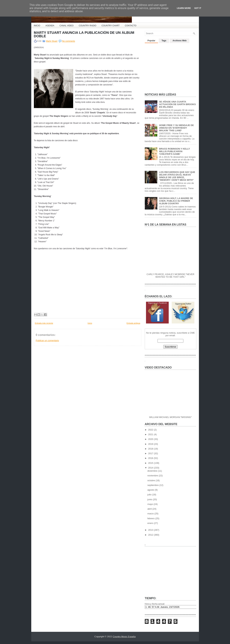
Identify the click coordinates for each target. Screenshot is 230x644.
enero (151, 523)
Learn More (184, 8)
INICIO (37, 26)
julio (150, 495)
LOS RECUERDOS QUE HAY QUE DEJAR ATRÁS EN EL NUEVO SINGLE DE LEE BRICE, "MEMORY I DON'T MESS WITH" (177, 176)
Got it (198, 8)
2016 (151, 458)
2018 (151, 449)
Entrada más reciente (44, 323)
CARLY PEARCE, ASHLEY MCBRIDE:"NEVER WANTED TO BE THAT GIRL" (170, 276)
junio (150, 499)
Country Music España (124, 637)
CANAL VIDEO (67, 26)
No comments (69, 41)
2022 (151, 430)
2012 (151, 535)
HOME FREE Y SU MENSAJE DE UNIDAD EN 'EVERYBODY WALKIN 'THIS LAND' (176, 128)
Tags (164, 41)
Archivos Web (180, 41)
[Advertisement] (171, 67)
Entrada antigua (133, 323)
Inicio (90, 323)
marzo (151, 514)
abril (150, 509)
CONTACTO (131, 26)
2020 (151, 439)
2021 (151, 434)
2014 (151, 468)
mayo (150, 504)
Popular (151, 41)
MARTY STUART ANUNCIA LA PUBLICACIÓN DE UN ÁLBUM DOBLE (84, 34)
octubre (151, 480)
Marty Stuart (52, 41)
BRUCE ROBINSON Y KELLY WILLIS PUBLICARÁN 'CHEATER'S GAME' (175, 151)
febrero (151, 518)
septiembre (153, 485)
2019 (151, 444)
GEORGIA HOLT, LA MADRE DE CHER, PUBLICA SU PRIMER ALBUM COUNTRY (176, 201)
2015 (151, 463)
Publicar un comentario (47, 340)
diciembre (153, 471)
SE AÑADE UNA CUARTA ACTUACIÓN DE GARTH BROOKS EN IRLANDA (177, 104)
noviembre (153, 476)
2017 (151, 453)
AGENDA (50, 26)
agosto (151, 490)
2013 (151, 530)
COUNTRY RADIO (87, 26)
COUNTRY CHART (110, 26)
